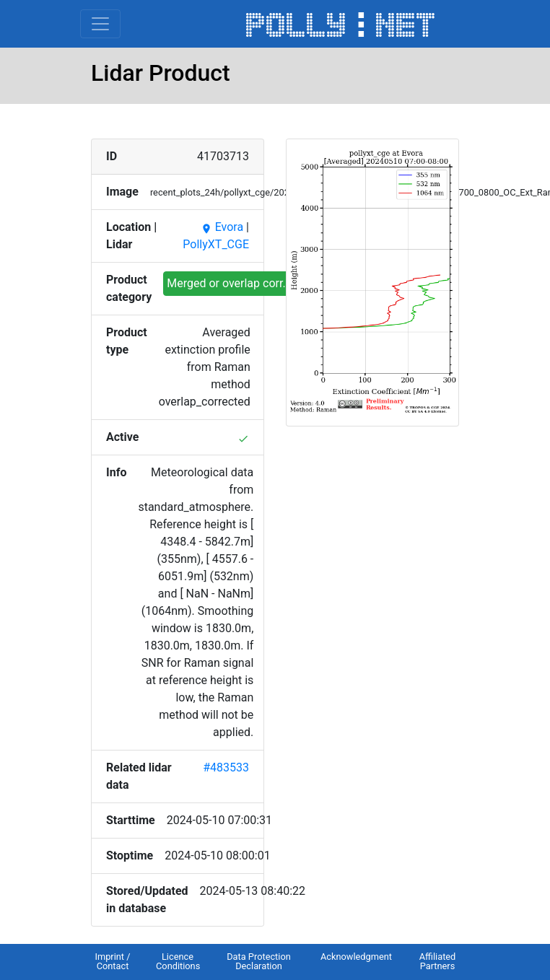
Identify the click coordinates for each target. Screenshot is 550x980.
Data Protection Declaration (259, 961)
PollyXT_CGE (216, 244)
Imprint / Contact (112, 961)
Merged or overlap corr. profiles (246, 283)
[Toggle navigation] (100, 24)
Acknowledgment (356, 957)
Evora (222, 227)
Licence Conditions (178, 961)
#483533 (226, 767)
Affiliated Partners (438, 961)
